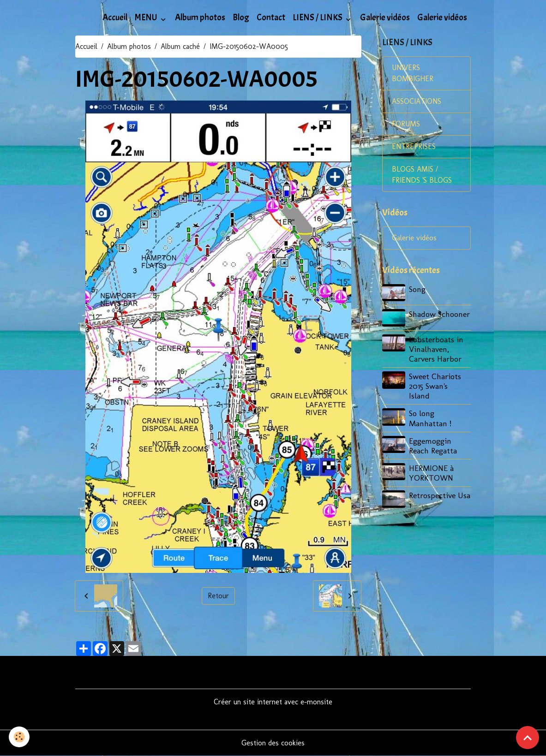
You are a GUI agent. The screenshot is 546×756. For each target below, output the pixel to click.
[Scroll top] (528, 738)
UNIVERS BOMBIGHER (413, 73)
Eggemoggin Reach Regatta (433, 446)
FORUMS (406, 124)
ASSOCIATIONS (417, 101)
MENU (147, 18)
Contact (271, 18)
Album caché (180, 46)
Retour (218, 596)
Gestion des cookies (273, 743)
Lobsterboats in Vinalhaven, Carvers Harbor (436, 349)
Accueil (115, 18)
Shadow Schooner (439, 314)
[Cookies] (20, 737)
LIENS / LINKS (318, 18)
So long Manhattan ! (430, 418)
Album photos (200, 18)
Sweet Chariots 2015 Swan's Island (435, 386)
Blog (241, 18)
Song (417, 289)
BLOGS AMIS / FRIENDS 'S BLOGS (422, 175)
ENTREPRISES (414, 146)
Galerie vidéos (385, 18)
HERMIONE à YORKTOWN (431, 473)
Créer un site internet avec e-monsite (273, 702)
